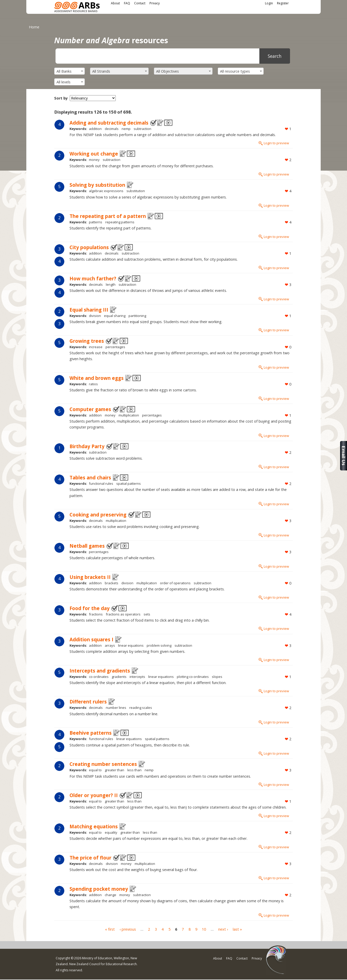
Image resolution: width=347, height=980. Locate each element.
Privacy (155, 3)
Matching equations (94, 826)
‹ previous (128, 929)
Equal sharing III (89, 310)
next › (223, 929)
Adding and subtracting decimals (109, 123)
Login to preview (276, 143)
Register (283, 3)
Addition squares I (91, 639)
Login (269, 3)
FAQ (127, 3)
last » (237, 929)
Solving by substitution (97, 185)
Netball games (87, 546)
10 (204, 929)
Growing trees (87, 341)
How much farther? (93, 278)
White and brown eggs (97, 378)
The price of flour (90, 858)
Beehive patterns (91, 733)
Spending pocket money (99, 889)
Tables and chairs (90, 477)
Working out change (94, 154)
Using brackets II (90, 577)
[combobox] (70, 71)
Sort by (61, 98)
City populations (89, 247)
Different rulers (88, 702)
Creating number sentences (103, 764)
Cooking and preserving (98, 515)
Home (34, 27)
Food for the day (90, 608)
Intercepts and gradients (100, 671)
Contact (140, 3)
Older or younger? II (94, 795)
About (115, 3)
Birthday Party (87, 446)
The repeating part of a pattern (108, 216)
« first (110, 929)
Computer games (90, 409)
